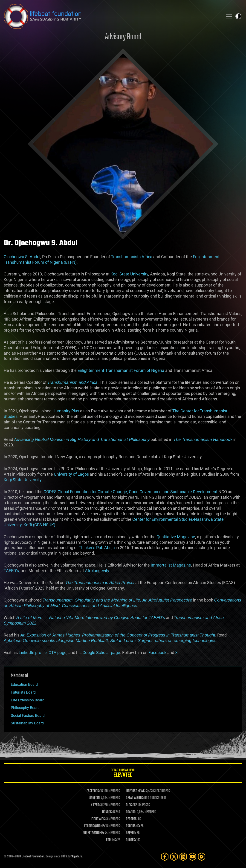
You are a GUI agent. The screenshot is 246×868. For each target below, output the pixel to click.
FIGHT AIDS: (98, 819)
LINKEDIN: (95, 798)
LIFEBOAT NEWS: (136, 791)
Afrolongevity (97, 571)
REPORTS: (132, 819)
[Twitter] (174, 857)
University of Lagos (71, 474)
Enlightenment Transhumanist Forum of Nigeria (121, 370)
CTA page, (58, 652)
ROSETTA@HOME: (93, 833)
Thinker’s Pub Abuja (97, 548)
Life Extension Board (28, 700)
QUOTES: (131, 840)
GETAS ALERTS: (135, 798)
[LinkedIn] (183, 857)
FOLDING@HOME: (94, 826)
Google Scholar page (101, 652)
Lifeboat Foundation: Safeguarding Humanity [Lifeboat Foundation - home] (111, 16)
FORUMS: (111, 840)
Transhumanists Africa (132, 257)
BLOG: (129, 805)
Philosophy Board (25, 708)
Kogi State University (129, 274)
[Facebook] (165, 857)
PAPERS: (131, 833)
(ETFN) (70, 262)
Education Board (24, 684)
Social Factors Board (28, 716)
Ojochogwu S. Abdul (22, 257)
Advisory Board (123, 37)
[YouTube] (192, 857)
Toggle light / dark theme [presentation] (238, 16)
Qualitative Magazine (176, 537)
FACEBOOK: (93, 791)
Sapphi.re (77, 857)
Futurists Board (23, 692)
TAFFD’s (11, 571)
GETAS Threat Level (123, 774)
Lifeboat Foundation (33, 857)
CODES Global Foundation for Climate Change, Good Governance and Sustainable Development (130, 492)
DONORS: (107, 812)
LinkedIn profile (33, 652)
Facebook (157, 652)
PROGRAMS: (133, 826)
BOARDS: (131, 812)
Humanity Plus (66, 411)
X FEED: (95, 805)
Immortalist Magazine (171, 565)
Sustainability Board (27, 723)
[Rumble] (202, 857)
